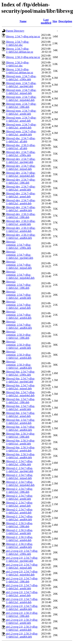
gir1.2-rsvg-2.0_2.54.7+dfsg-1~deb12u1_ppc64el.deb (22, 559)
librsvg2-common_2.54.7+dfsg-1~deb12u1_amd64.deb (19, 325)
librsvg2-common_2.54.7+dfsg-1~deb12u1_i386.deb (19, 285)
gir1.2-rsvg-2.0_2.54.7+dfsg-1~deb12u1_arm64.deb (22, 601)
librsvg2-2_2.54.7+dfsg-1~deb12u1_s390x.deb (19, 463)
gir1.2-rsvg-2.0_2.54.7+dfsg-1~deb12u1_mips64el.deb (22, 573)
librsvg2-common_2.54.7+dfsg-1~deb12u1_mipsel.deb (19, 265)
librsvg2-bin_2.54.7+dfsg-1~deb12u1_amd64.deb (20, 428)
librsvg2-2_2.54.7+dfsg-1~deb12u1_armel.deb (19, 504)
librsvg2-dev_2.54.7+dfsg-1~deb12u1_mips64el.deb (21, 174)
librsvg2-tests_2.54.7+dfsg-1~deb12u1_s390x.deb (21, 78)
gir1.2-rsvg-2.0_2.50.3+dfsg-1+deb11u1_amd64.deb (22, 635)
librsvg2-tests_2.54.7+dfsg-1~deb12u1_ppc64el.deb (21, 85)
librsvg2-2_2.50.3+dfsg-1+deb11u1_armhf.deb (19, 532)
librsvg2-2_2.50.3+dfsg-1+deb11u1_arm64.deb (19, 539)
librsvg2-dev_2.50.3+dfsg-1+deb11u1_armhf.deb (21, 223)
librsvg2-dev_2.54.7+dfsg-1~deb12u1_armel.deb (21, 195)
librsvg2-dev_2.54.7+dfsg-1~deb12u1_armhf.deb (21, 188)
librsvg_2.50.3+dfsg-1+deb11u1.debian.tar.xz (20, 71)
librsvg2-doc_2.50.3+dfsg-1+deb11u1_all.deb (21, 147)
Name (23, 21)
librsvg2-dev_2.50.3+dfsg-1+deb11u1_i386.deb (21, 216)
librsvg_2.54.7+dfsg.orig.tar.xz (23, 36)
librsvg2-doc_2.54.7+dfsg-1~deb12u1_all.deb (21, 140)
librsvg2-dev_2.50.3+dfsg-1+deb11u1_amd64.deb (21, 236)
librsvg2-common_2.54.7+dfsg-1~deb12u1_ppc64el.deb (20, 255)
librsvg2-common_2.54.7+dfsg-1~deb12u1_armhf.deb (19, 295)
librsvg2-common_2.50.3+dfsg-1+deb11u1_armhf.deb (19, 345)
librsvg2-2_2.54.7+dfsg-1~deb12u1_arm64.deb (19, 511)
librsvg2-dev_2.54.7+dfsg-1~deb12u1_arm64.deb (21, 202)
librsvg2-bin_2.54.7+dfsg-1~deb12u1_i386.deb (20, 401)
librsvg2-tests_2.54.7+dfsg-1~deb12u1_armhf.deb (21, 112)
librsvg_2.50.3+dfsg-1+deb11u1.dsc (18, 64)
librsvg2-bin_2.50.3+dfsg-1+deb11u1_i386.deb (20, 435)
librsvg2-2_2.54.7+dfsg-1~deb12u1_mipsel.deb (19, 477)
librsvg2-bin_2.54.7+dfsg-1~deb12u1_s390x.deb (20, 373)
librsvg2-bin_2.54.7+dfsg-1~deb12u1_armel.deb (20, 415)
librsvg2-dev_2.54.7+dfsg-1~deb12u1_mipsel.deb (21, 167)
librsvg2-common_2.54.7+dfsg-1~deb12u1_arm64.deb (19, 315)
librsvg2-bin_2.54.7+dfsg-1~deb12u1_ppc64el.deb (20, 380)
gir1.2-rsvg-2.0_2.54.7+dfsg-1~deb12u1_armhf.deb (22, 587)
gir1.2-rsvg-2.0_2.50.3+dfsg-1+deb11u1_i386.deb (22, 614)
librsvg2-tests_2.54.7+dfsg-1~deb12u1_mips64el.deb (21, 98)
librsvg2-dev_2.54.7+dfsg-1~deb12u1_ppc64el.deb (21, 161)
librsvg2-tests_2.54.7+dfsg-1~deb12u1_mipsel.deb (21, 92)
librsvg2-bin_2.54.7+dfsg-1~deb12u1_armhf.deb (20, 408)
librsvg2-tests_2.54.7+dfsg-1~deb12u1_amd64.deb (21, 133)
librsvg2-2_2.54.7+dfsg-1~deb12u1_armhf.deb (19, 497)
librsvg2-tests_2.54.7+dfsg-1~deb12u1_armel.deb (21, 119)
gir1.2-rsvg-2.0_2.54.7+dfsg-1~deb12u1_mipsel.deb (22, 566)
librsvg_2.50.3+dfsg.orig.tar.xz (23, 57)
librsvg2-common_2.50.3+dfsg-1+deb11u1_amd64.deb (19, 365)
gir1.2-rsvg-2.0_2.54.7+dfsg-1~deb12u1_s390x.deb (22, 552)
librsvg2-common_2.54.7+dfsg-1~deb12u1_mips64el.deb (20, 275)
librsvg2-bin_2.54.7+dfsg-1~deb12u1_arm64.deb (20, 421)
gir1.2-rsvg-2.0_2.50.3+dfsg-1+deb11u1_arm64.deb (22, 628)
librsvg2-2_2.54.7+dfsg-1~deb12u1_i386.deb (19, 490)
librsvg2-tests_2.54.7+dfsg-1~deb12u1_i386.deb (21, 105)
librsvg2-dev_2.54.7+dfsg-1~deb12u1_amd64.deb (21, 209)
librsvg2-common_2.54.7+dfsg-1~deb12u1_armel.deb (19, 305)
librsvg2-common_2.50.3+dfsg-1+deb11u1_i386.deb (19, 335)
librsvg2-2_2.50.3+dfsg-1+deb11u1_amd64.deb (19, 546)
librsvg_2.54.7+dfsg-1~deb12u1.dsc (18, 43)
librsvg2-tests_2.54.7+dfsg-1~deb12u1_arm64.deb (21, 126)
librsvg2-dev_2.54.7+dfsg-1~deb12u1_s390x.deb (21, 154)
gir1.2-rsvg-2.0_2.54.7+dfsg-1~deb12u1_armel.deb (22, 594)
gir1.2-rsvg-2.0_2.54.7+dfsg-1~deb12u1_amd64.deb (22, 608)
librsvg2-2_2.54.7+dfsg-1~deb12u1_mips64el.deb (20, 483)
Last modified (46, 21)
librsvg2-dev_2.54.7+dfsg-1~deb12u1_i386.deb (21, 181)
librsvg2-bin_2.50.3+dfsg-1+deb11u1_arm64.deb (20, 449)
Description (65, 21)
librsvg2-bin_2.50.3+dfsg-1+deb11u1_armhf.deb (20, 442)
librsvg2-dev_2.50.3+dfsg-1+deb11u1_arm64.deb (21, 229)
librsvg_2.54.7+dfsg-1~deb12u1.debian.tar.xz (20, 50)
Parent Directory (15, 31)
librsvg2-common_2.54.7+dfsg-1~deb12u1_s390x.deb (19, 245)
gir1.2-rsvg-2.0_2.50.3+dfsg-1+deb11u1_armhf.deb (22, 621)
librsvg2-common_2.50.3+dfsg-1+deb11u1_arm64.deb (19, 355)
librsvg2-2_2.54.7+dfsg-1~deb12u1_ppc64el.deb (20, 470)
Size (55, 21)
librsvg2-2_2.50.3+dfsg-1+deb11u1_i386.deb (19, 525)
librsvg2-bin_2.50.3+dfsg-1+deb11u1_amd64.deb (20, 456)
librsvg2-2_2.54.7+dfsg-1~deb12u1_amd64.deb (19, 518)
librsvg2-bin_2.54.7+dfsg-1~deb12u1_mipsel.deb (20, 387)
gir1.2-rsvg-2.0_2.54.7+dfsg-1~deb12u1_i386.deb (22, 580)
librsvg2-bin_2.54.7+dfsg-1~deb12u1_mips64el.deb (20, 394)
